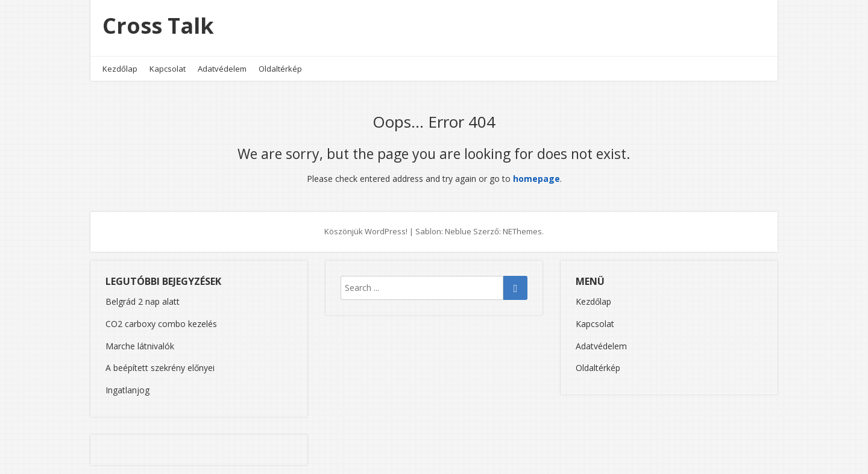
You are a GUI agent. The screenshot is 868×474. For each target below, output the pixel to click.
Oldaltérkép (280, 69)
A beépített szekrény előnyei (160, 368)
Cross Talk (158, 26)
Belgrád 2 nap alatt (143, 301)
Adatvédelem (222, 69)
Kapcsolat (168, 69)
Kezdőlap (120, 69)
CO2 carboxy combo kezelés (161, 324)
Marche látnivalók (140, 346)
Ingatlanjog (127, 390)
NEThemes (522, 231)
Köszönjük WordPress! (366, 231)
